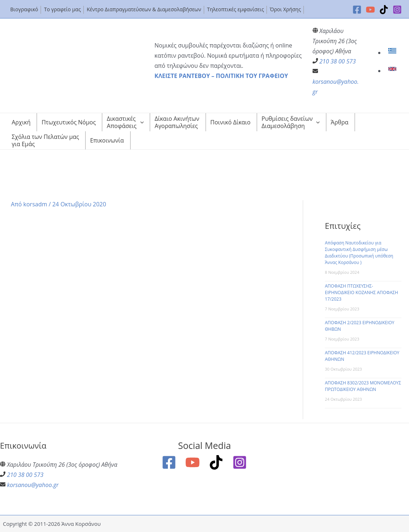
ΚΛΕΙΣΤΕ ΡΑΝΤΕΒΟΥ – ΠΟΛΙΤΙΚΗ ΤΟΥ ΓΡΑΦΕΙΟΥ (221, 76)
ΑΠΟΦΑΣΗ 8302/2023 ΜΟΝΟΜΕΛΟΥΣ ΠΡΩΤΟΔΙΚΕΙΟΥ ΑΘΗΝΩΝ (363, 386)
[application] (140, 122)
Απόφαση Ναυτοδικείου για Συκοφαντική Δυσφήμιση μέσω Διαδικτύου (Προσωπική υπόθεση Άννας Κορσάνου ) (359, 253)
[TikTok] (384, 10)
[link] (393, 53)
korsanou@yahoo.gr (33, 485)
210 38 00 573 (338, 61)
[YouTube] (370, 10)
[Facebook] (357, 10)
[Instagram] (397, 10)
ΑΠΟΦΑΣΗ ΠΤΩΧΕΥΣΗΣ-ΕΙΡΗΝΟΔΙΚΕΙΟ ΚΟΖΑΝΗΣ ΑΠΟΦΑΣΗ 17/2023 (362, 292)
